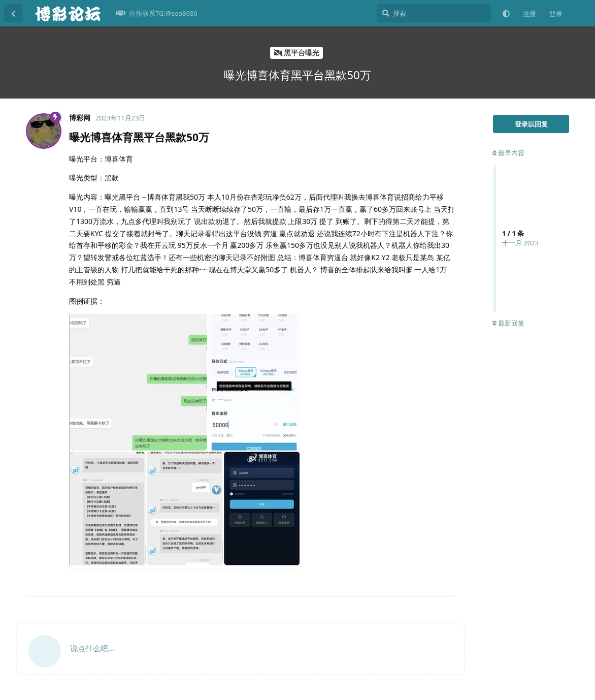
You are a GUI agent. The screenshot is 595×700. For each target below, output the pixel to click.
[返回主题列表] (13, 13)
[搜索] (434, 13)
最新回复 (508, 323)
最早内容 (508, 153)
